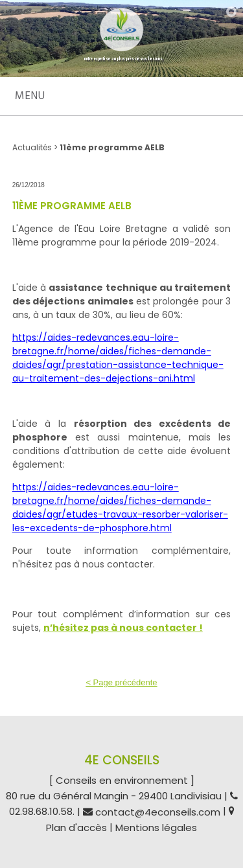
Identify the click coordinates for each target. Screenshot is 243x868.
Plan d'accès (76, 828)
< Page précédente (121, 682)
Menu (30, 96)
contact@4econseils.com (158, 812)
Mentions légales (156, 828)
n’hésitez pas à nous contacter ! (123, 628)
